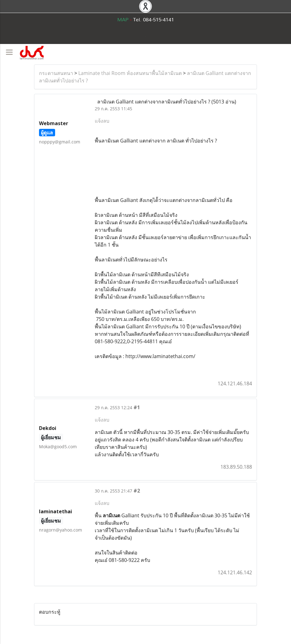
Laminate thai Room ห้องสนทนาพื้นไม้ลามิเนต (130, 73)
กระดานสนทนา (56, 73)
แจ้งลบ (102, 121)
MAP (123, 20)
